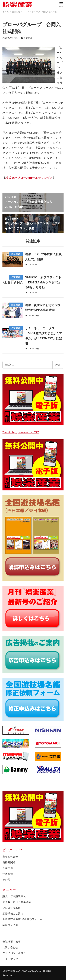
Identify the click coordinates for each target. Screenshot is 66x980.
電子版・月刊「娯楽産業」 (18, 902)
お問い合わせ (10, 947)
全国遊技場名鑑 (12, 908)
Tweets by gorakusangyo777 (21, 432)
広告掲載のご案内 (13, 913)
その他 (6, 879)
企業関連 (28, 38)
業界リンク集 (10, 925)
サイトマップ (10, 959)
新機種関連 (9, 862)
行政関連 (8, 874)
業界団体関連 (10, 857)
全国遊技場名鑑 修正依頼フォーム (22, 919)
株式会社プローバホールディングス (29, 178)
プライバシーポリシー (15, 953)
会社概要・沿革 (12, 942)
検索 (58, 365)
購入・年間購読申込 (14, 896)
